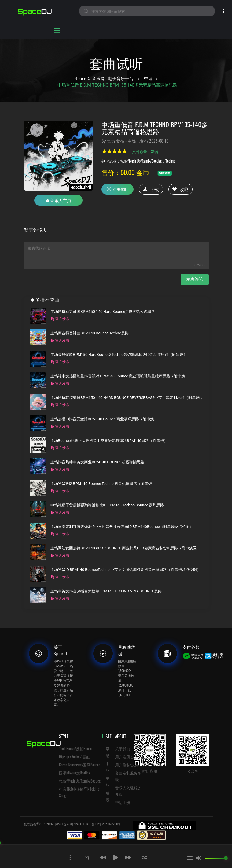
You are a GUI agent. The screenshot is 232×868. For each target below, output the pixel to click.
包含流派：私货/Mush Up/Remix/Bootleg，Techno (138, 161)
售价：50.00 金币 (125, 172)
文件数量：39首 (145, 151)
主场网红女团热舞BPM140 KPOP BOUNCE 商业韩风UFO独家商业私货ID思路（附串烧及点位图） (126, 548)
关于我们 (123, 749)
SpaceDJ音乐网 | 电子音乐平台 (104, 79)
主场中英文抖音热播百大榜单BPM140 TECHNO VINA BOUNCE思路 (106, 591)
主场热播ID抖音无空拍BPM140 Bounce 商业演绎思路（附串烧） (104, 419)
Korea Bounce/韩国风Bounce (80, 765)
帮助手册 (123, 802)
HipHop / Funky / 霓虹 (74, 757)
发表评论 (195, 279)
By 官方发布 (60, 319)
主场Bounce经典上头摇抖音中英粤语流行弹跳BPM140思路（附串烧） (109, 441)
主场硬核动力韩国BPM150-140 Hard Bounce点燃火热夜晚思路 (103, 312)
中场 (148, 79)
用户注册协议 (126, 757)
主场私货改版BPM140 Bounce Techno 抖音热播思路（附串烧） (103, 484)
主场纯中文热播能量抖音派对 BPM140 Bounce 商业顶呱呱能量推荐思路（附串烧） (120, 376)
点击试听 (117, 189)
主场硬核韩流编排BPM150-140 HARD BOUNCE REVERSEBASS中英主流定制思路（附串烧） (126, 398)
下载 (151, 189)
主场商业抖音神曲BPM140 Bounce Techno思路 (90, 333)
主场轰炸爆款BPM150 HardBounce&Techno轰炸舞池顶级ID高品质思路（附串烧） (119, 355)
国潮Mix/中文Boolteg (75, 773)
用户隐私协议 (126, 765)
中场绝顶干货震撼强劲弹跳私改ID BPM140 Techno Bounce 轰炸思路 (107, 505)
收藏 (180, 189)
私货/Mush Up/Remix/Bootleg (80, 781)
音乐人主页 (58, 200)
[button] (87, 857)
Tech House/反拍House (75, 749)
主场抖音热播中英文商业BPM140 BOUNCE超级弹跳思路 (97, 462)
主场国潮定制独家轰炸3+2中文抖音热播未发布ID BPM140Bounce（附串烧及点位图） (122, 527)
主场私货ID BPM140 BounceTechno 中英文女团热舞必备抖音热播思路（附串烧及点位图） (126, 570)
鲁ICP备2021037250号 (106, 824)
